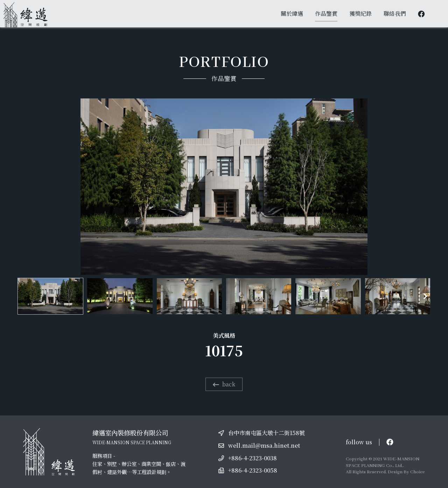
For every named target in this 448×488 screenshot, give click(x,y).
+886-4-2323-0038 (253, 458)
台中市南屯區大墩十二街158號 (267, 433)
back (224, 384)
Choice (418, 472)
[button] (425, 296)
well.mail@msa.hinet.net (264, 445)
